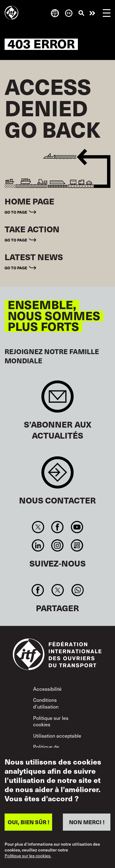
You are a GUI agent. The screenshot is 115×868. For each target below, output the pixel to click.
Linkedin (38, 545)
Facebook (57, 527)
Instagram (57, 545)
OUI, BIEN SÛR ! (29, 822)
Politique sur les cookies (51, 721)
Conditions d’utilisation (46, 703)
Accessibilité (47, 689)
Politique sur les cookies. (28, 856)
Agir (92, 13)
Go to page (16, 212)
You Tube (77, 527)
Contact (57, 475)
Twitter (38, 527)
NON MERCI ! (87, 822)
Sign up (57, 400)
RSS (77, 545)
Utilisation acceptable (57, 735)
